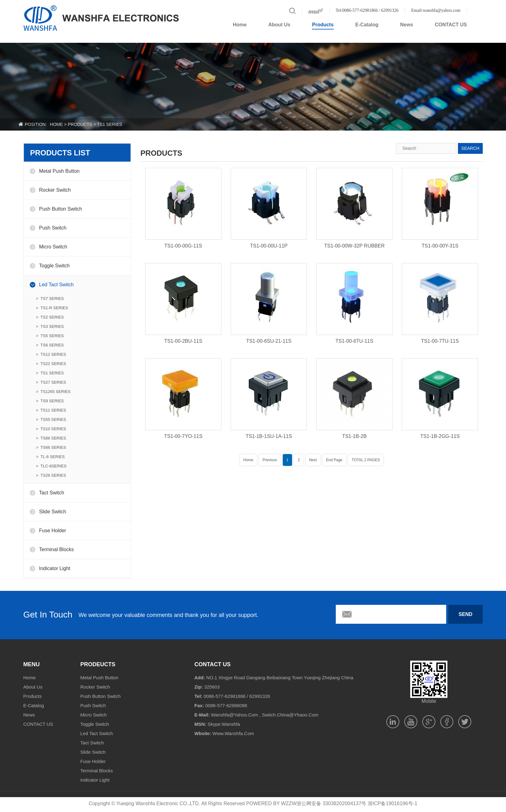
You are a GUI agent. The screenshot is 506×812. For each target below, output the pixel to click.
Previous (270, 460)
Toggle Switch (54, 266)
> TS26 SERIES (51, 475)
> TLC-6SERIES (51, 466)
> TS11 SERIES (51, 410)
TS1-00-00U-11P (269, 246)
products (80, 124)
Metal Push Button (59, 171)
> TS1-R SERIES (52, 308)
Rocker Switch (55, 190)
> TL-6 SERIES (50, 457)
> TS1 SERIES (50, 373)
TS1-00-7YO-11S (183, 436)
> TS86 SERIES (51, 438)
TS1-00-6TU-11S (354, 341)
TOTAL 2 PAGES (366, 460)
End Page (334, 460)
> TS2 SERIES (50, 317)
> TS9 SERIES (50, 401)
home (56, 124)
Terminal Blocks (56, 549)
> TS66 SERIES (51, 447)
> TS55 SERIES (51, 419)
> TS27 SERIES (51, 382)
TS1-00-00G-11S (183, 246)
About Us (279, 25)
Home (240, 25)
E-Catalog (367, 25)
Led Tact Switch (56, 285)
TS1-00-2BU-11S (183, 341)
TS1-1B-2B (354, 436)
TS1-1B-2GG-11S (440, 436)
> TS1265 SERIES (53, 392)
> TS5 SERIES (50, 336)
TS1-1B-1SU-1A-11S (269, 436)
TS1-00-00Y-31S (440, 246)
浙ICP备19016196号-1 (393, 803)
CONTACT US (451, 25)
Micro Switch (53, 247)
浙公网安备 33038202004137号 (331, 803)
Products (323, 25)
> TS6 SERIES (50, 345)
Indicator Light (55, 568)
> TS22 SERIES (51, 364)
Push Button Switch (61, 209)
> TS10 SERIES (51, 429)
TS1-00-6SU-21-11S (269, 341)
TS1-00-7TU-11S (440, 341)
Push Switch (53, 228)
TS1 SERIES (110, 124)
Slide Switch (53, 512)
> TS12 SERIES (51, 354)
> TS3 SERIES (50, 326)
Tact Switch (52, 493)
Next (313, 460)
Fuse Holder (53, 531)
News (407, 25)
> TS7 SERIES (50, 299)
